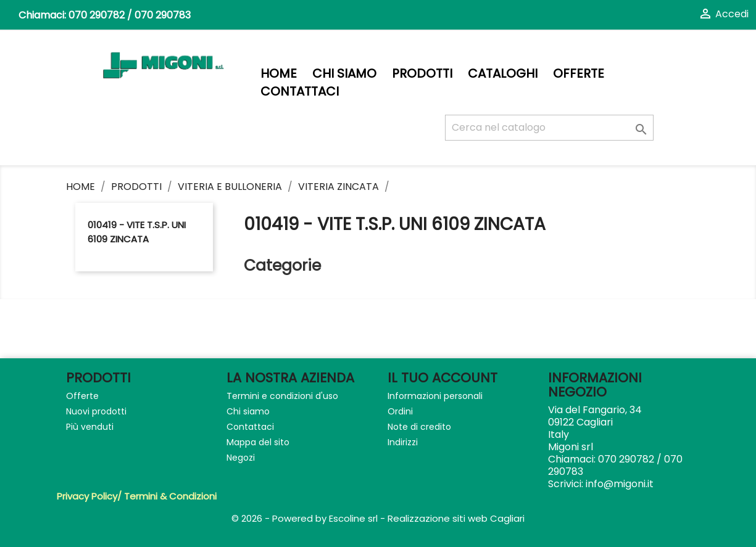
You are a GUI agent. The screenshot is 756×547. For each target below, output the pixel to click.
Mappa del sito (258, 442)
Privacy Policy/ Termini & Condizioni (137, 496)
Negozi (241, 458)
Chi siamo (344, 74)
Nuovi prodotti (96, 411)
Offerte (579, 74)
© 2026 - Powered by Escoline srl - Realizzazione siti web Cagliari (378, 518)
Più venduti (90, 427)
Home (279, 74)
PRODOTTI (422, 74)
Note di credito (419, 427)
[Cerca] (549, 128)
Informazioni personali (435, 396)
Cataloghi (503, 74)
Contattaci (300, 92)
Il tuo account (442, 378)
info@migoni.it (620, 484)
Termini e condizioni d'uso (282, 396)
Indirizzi (403, 442)
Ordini (400, 411)
